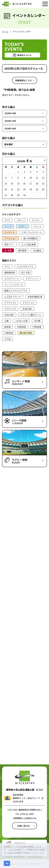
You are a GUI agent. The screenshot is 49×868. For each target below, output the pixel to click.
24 (31, 189)
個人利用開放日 (31, 238)
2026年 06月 (10, 128)
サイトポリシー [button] (35, 856)
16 (24, 183)
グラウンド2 (28, 303)
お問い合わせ (24, 826)
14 (12, 183)
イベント (37, 226)
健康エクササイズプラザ (16, 291)
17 (31, 183)
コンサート (10, 232)
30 (24, 195)
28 (12, 195)
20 (6, 189)
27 (6, 195)
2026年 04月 (10, 113)
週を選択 (8, 144)
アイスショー (11, 238)
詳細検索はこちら (24, 80)
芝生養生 (37, 250)
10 (31, 177)
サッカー (36, 220)
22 (18, 189)
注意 (10, 250)
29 (18, 195)
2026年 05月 (10, 121)
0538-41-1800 (27, 814)
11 (37, 177)
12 (43, 177)
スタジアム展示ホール (31, 315)
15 (18, 183)
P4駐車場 (9, 333)
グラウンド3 (10, 309)
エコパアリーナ (12, 278)
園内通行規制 (26, 333)
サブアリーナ (32, 278)
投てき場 (25, 272)
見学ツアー (9, 244)
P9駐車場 (21, 327)
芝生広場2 (9, 315)
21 (12, 189)
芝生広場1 (27, 309)
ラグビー (22, 226)
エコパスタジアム (25, 266)
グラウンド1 (10, 303)
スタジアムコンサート (32, 232)
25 (37, 189)
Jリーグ (8, 226)
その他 (7, 339)
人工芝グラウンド (13, 297)
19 (43, 183)
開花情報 (22, 250)
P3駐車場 (37, 327)
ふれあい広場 (21, 321)
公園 (6, 321)
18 (37, 183)
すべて (7, 220)
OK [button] (7, 863)
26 (43, 189)
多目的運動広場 (35, 297)
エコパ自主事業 (28, 244)
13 (6, 183)
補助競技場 (10, 272)
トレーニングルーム (14, 284)
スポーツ (21, 220)
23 (24, 189)
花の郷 (37, 321)
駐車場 (7, 327)
